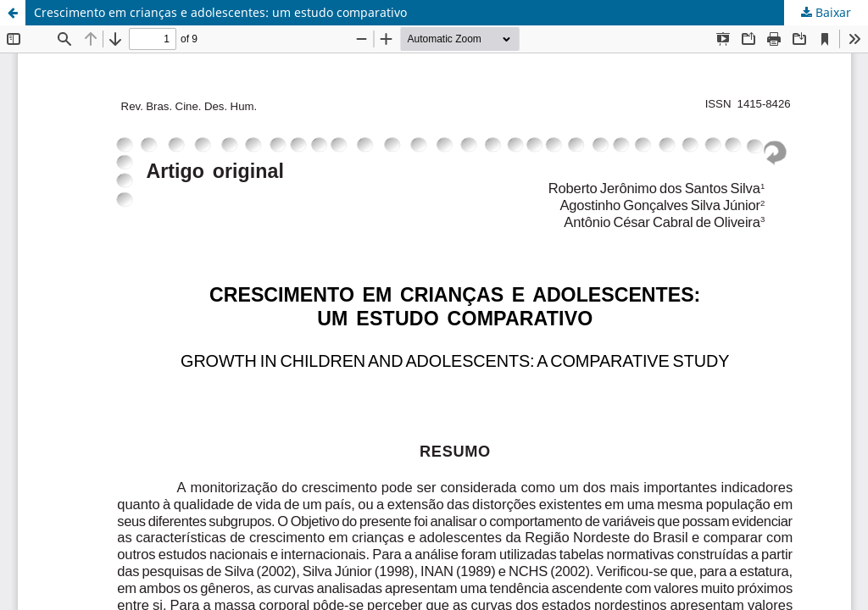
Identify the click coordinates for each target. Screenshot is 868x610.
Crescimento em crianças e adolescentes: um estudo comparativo (220, 12)
